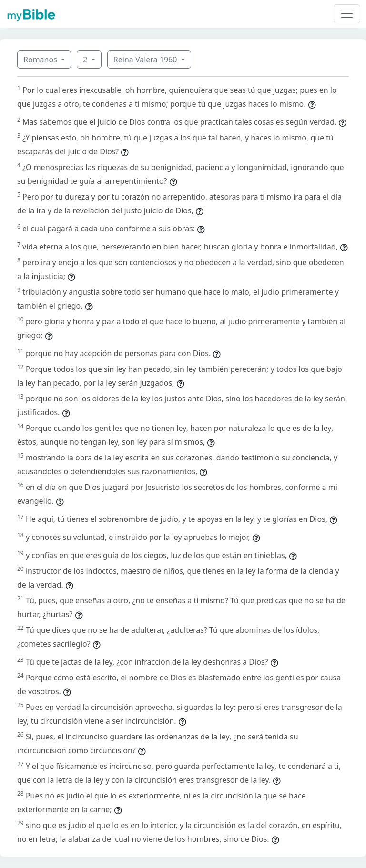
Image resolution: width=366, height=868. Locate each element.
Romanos (41, 60)
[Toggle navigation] (347, 14)
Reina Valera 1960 (146, 60)
